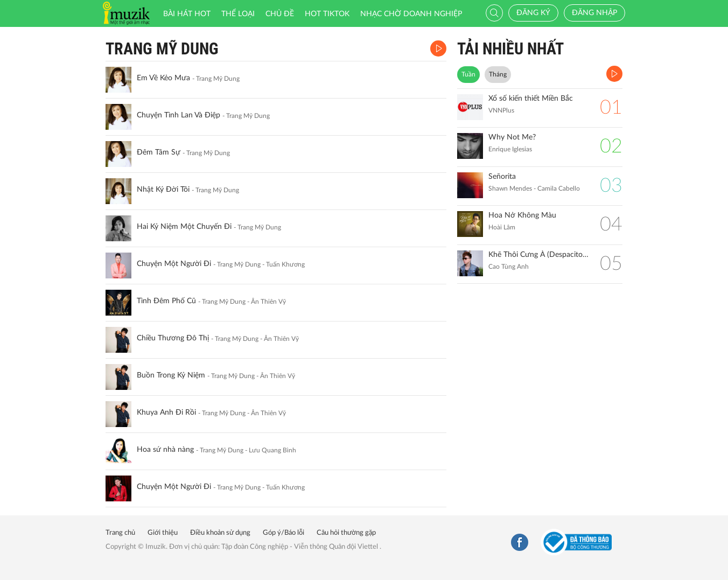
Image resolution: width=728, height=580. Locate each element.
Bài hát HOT (187, 14)
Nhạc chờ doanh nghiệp (411, 14)
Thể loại (238, 14)
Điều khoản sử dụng (220, 533)
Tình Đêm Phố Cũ (166, 301)
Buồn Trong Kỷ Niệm (171, 375)
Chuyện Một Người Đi (174, 264)
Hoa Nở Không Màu (522, 215)
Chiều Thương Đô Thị (173, 338)
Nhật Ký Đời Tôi (163, 190)
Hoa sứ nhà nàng (165, 450)
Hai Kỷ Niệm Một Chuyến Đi (184, 227)
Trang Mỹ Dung (162, 49)
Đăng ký (533, 13)
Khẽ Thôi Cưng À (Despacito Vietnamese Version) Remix (539, 255)
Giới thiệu (163, 533)
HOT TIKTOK (327, 14)
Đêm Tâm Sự (159, 152)
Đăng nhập (594, 13)
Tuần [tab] (468, 74)
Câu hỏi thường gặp (346, 533)
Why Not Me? (512, 137)
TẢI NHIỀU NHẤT (510, 49)
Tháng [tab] (498, 74)
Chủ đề (280, 14)
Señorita (502, 177)
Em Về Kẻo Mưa (163, 78)
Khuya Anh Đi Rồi (166, 413)
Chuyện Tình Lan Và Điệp (178, 115)
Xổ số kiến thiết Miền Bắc (531, 99)
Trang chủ (120, 533)
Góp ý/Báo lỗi (283, 533)
